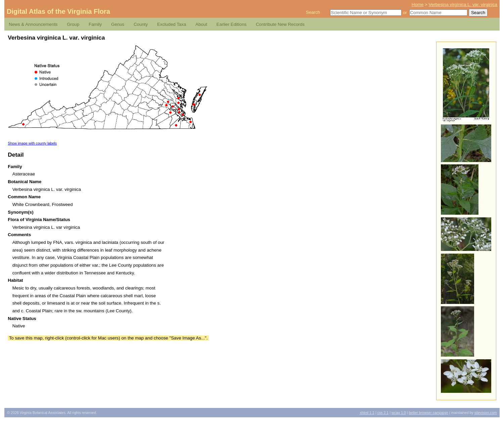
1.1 (367, 413)
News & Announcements (33, 24)
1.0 (399, 413)
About (201, 24)
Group (73, 24)
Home (418, 5)
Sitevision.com (486, 413)
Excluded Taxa (172, 24)
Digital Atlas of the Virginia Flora (58, 11)
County (141, 24)
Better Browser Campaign (428, 413)
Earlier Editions (232, 24)
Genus (118, 24)
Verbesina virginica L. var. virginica (463, 5)
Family (95, 24)
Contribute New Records (280, 24)
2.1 (383, 413)
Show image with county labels (32, 143)
